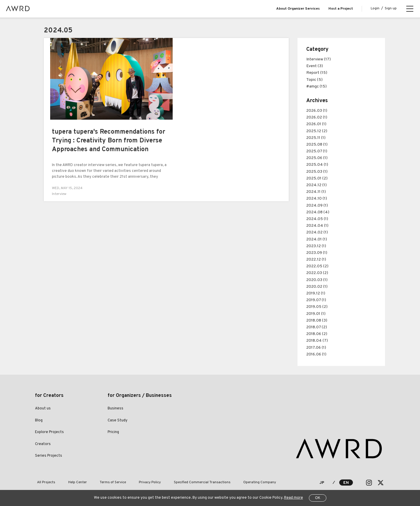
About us (43, 409)
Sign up (391, 8)
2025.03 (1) (317, 172)
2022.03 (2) (317, 273)
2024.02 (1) (317, 232)
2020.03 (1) (317, 280)
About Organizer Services (298, 9)
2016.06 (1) (316, 354)
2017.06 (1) (316, 348)
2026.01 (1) (316, 124)
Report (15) (317, 73)
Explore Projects (49, 432)
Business (116, 409)
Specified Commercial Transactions (183, 482)
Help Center (71, 482)
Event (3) (315, 66)
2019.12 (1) (316, 293)
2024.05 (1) (317, 219)
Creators (43, 444)
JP (322, 483)
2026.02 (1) (317, 117)
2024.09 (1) (317, 206)
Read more (294, 498)
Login (375, 8)
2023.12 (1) (316, 246)
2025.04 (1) (317, 165)
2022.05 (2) (317, 266)
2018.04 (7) (317, 341)
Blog (39, 420)
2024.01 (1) (317, 239)
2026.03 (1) (317, 111)
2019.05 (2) (317, 307)
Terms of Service (102, 482)
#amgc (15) (316, 87)
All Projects (44, 482)
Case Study (118, 420)
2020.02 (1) (317, 287)
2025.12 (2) (317, 131)
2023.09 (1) (317, 253)
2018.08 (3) (317, 321)
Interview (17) (318, 59)
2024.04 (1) (317, 226)
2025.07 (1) (317, 151)
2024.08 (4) (318, 212)
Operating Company (237, 482)
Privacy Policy (135, 482)
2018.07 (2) (317, 327)
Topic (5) (314, 80)
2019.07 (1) (316, 300)
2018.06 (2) (317, 334)
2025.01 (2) (317, 178)
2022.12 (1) (316, 260)
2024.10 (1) (317, 199)
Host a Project (341, 9)
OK (318, 498)
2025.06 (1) (317, 158)
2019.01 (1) (316, 314)
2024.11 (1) (316, 192)
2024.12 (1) (316, 185)
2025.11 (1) (316, 138)
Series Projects (49, 456)
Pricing (113, 432)
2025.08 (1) (317, 145)
